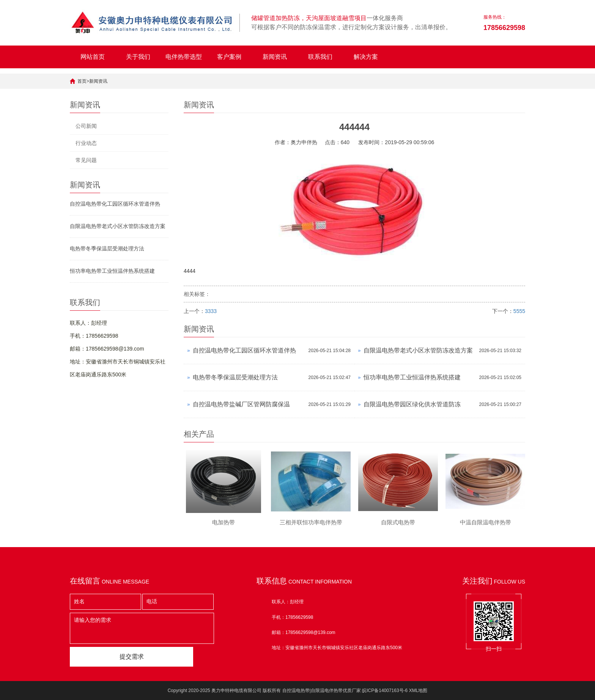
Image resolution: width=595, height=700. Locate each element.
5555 (519, 311)
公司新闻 (86, 126)
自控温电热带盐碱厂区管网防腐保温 (241, 404)
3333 (211, 311)
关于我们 (138, 57)
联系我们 (320, 57)
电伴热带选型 (184, 57)
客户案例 (229, 57)
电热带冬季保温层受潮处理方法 (107, 249)
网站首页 (93, 57)
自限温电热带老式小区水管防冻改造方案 (118, 226)
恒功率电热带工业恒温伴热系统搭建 (112, 271)
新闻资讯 (275, 57)
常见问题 (86, 160)
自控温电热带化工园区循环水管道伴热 (115, 204)
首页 (82, 81)
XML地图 (418, 691)
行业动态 (86, 143)
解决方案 (366, 57)
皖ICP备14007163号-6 (385, 691)
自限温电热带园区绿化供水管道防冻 (412, 404)
